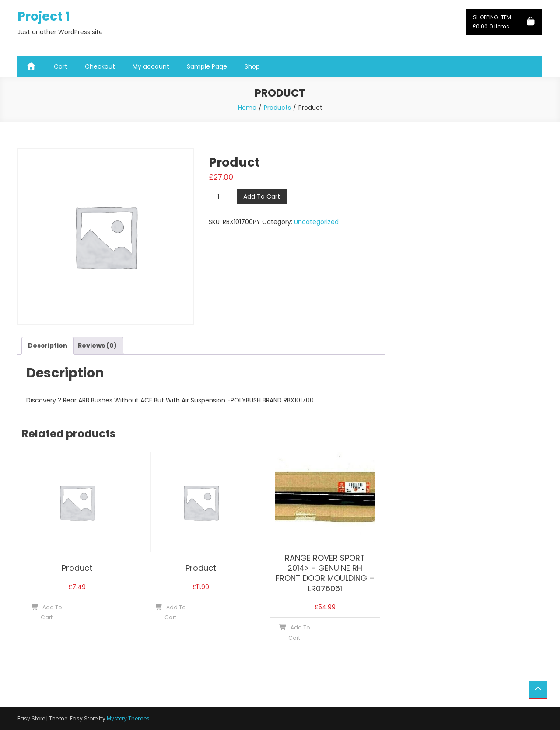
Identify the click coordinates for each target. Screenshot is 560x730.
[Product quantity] (222, 197)
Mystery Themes (128, 718)
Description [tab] (48, 346)
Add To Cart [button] (51, 612)
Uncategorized (316, 222)
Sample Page (207, 66)
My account (151, 66)
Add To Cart (262, 196)
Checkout (100, 66)
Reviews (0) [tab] (97, 346)
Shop (252, 66)
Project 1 (44, 16)
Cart (61, 66)
